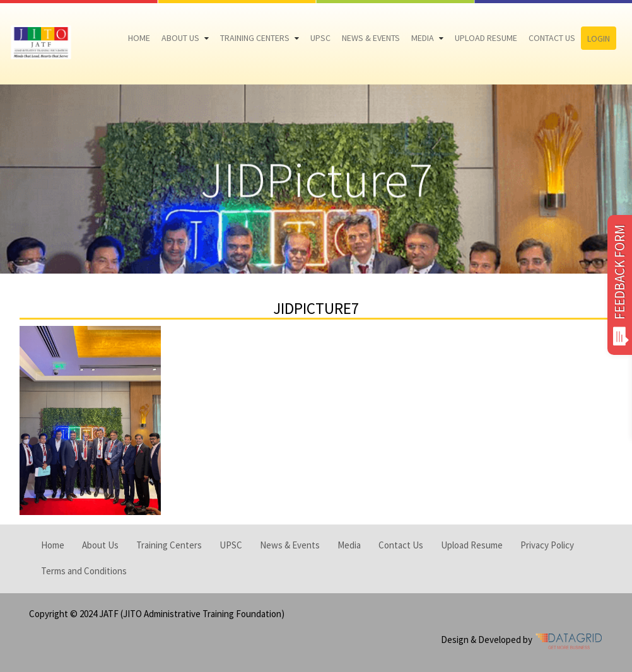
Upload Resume (486, 38)
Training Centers (255, 38)
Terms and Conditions (84, 571)
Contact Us (552, 38)
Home (139, 38)
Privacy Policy (547, 545)
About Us (180, 38)
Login (599, 38)
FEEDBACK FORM (620, 285)
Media (423, 38)
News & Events (371, 38)
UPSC (320, 38)
